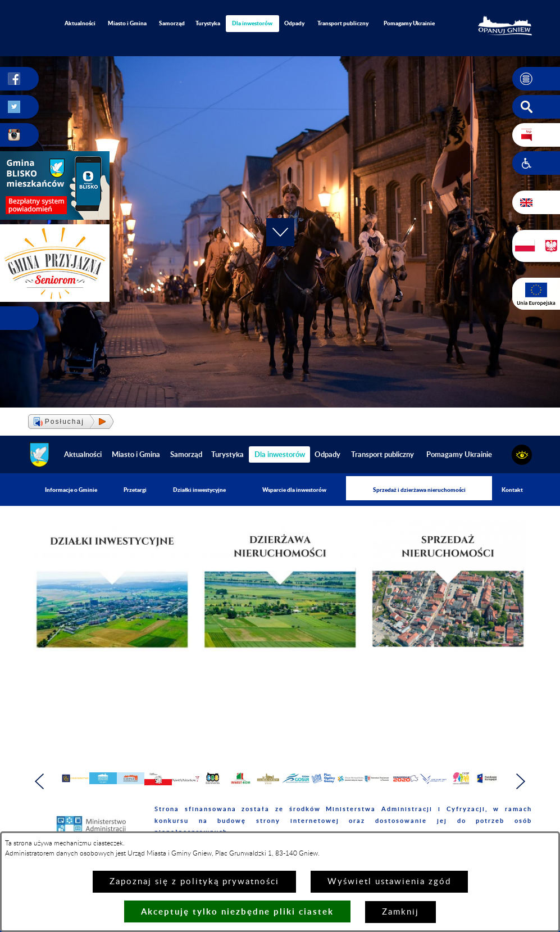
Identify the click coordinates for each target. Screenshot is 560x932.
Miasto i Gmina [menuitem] (127, 23)
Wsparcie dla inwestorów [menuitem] (294, 490)
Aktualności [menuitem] (80, 23)
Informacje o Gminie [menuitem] (71, 490)
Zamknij (400, 912)
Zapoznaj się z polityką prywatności (194, 882)
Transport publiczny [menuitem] (343, 23)
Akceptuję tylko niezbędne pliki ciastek (237, 911)
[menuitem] (253, 23)
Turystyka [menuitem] (208, 23)
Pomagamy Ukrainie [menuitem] (409, 23)
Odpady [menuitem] (294, 23)
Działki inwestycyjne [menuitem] (199, 490)
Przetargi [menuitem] (135, 490)
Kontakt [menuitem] (512, 490)
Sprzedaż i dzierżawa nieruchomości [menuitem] (419, 490)
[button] (536, 79)
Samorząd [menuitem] (172, 23)
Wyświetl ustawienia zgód (389, 882)
